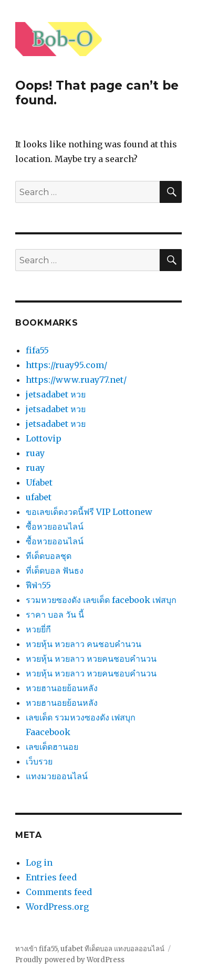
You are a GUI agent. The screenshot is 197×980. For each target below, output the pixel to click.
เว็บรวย (39, 761)
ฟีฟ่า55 (38, 585)
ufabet (39, 497)
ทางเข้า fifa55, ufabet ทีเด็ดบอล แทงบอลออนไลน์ (90, 949)
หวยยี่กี (38, 629)
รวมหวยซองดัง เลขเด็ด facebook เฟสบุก (101, 600)
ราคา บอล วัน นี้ (55, 615)
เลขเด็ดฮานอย (52, 747)
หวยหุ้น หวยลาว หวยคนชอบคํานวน (91, 659)
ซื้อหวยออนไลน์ (55, 526)
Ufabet (39, 482)
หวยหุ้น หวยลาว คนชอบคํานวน (84, 644)
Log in (39, 863)
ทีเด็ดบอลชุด (49, 556)
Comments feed (59, 892)
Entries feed (51, 877)
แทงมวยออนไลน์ (57, 776)
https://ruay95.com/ (66, 365)
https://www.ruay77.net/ (76, 380)
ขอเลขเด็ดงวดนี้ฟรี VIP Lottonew (89, 512)
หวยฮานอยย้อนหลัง (62, 688)
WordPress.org (57, 907)
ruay (35, 453)
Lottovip (44, 438)
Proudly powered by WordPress (70, 960)
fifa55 (37, 350)
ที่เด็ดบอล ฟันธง (55, 570)
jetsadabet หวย (56, 394)
